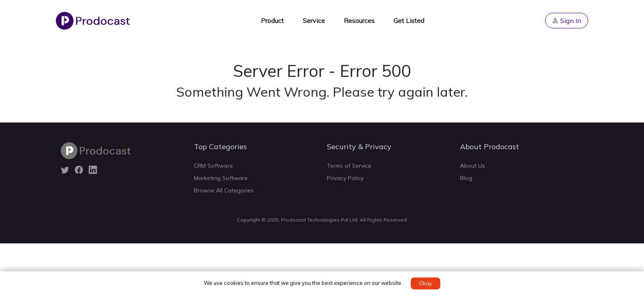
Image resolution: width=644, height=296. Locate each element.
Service (314, 21)
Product (272, 21)
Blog (466, 178)
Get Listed (409, 21)
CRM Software (213, 166)
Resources (359, 21)
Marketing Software (221, 178)
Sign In (567, 21)
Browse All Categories (224, 190)
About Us (473, 166)
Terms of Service (349, 166)
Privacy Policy (345, 178)
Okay (425, 283)
